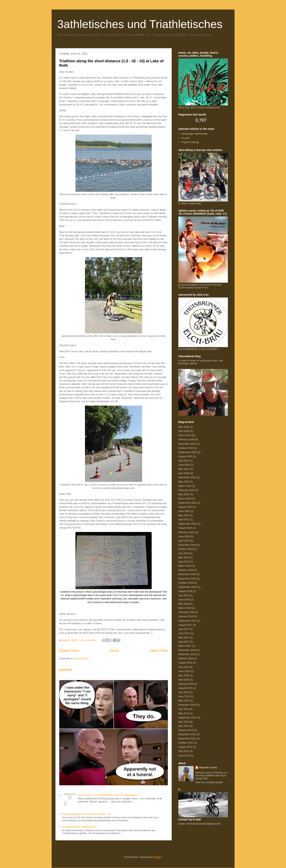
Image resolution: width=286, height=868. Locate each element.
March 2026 (185, 435)
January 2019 (186, 570)
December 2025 (187, 444)
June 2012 (184, 755)
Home (114, 651)
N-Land (185, 138)
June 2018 (184, 600)
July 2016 (184, 667)
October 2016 (186, 658)
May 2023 (184, 494)
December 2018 (187, 574)
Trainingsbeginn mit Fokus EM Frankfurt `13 (86, 814)
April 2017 (184, 642)
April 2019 (184, 562)
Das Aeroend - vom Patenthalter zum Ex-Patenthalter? (108, 795)
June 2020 (184, 536)
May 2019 (184, 557)
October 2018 (186, 583)
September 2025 (187, 452)
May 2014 (184, 713)
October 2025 (186, 448)
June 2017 (184, 633)
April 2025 (184, 473)
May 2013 (184, 726)
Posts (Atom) (81, 658)
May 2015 (184, 701)
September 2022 (187, 503)
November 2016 (187, 654)
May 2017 (184, 637)
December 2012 (187, 734)
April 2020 (184, 541)
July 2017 (184, 629)
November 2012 (187, 738)
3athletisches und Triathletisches (140, 24)
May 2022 (184, 515)
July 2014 (184, 709)
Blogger (157, 857)
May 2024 (184, 482)
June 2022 (184, 511)
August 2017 (185, 625)
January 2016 (186, 684)
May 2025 (184, 469)
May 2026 (184, 427)
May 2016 (184, 675)
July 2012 (184, 751)
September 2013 (187, 718)
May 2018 (184, 604)
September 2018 (187, 587)
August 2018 (185, 591)
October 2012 (186, 743)
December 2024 (187, 477)
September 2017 (187, 621)
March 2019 (185, 566)
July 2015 (184, 692)
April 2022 (184, 519)
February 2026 (186, 439)
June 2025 (184, 465)
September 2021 (187, 524)
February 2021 (186, 532)
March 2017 (185, 646)
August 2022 (185, 507)
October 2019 (186, 549)
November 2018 (187, 579)
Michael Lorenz (208, 767)
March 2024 (185, 486)
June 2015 (184, 696)
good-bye (66, 669)
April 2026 (184, 431)
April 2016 (184, 680)
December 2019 (187, 545)
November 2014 (187, 705)
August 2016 (185, 663)
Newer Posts (69, 651)
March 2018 (185, 608)
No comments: (89, 640)
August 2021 (185, 528)
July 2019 (184, 553)
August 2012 (185, 747)
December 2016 (187, 650)
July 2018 (184, 595)
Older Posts (159, 651)
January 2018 (186, 616)
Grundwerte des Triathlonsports (80, 827)
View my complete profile (209, 782)
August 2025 (185, 456)
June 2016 (184, 671)
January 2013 (186, 730)
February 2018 (186, 612)
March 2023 (185, 499)
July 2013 (184, 722)
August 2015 (185, 688)
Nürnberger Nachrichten (195, 134)
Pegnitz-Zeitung (190, 142)
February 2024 (186, 490)
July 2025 (184, 461)
